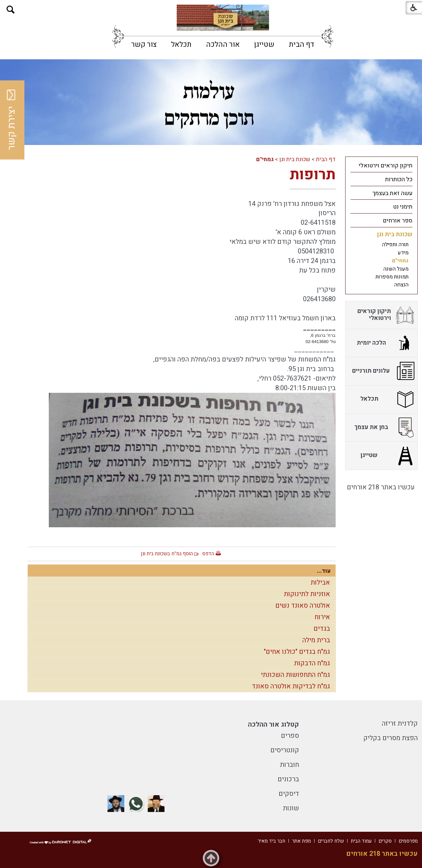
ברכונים (288, 779)
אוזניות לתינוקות (307, 594)
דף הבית (301, 44)
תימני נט (403, 207)
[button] (11, 10)
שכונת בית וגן (295, 159)
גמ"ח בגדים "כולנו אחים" (297, 652)
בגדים (322, 629)
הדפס (208, 554)
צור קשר (144, 44)
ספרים (290, 736)
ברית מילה (316, 640)
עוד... (324, 571)
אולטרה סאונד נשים (303, 606)
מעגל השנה (396, 269)
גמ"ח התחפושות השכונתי (295, 675)
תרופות (313, 175)
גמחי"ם (265, 159)
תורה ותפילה (395, 245)
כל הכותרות (399, 179)
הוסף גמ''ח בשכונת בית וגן (167, 554)
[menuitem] (301, 44)
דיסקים (289, 794)
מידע (403, 253)
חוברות (289, 765)
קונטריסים (285, 750)
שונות (291, 808)
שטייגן (264, 44)
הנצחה (401, 285)
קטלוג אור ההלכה (273, 724)
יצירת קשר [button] (12, 120)
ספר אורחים (398, 221)
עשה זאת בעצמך (392, 193)
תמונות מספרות (392, 277)
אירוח (322, 617)
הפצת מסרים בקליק (391, 738)
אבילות (320, 582)
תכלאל (181, 44)
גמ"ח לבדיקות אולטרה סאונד (291, 686)
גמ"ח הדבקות (312, 663)
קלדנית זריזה (400, 723)
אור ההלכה (223, 44)
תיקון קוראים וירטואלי (386, 166)
